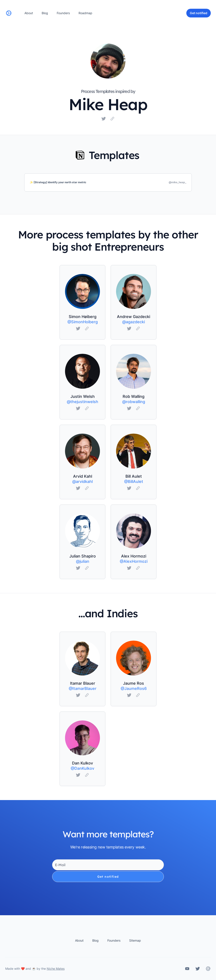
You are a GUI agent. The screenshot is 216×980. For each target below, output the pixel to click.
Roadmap (85, 13)
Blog (45, 13)
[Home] (9, 13)
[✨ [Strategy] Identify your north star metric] (108, 182)
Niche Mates (56, 969)
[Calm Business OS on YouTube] (187, 969)
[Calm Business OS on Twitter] (198, 969)
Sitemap (135, 940)
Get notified (108, 877)
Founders (63, 13)
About (29, 13)
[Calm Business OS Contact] (208, 969)
